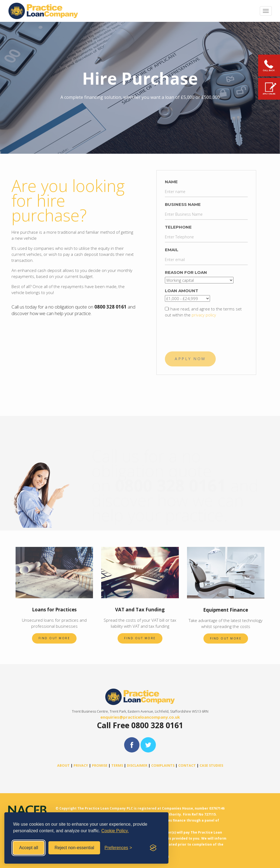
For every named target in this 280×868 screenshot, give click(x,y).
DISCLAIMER (137, 765)
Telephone (178, 227)
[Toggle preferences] (118, 848)
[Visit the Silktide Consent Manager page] (153, 848)
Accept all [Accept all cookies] (29, 848)
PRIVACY (81, 765)
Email (172, 250)
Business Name (183, 204)
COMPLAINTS (163, 765)
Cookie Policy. (115, 831)
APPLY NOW (190, 359)
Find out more (54, 638)
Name (171, 182)
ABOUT (63, 765)
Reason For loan (186, 272)
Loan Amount (182, 291)
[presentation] (206, 333)
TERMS (117, 765)
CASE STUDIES (211, 765)
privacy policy (204, 315)
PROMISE (100, 765)
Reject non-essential (74, 848)
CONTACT (187, 765)
